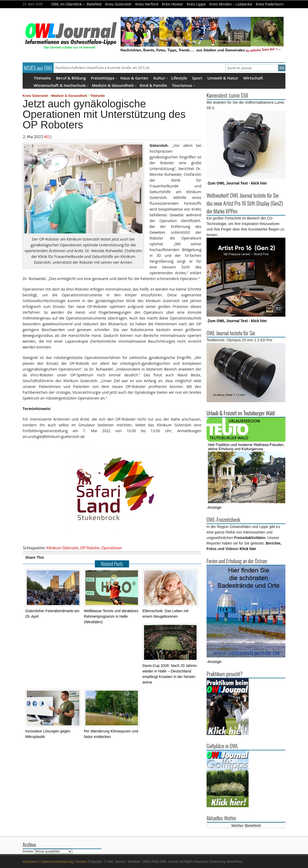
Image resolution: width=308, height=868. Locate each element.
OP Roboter (90, 548)
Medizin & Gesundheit (114, 85)
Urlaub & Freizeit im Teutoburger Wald (241, 413)
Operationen (112, 548)
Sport (197, 78)
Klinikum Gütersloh (63, 548)
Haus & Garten (134, 78)
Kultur (160, 78)
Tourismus (183, 85)
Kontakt (81, 862)
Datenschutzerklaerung (57, 862)
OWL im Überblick (68, 4)
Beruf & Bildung (71, 78)
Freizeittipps (104, 78)
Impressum (30, 862)
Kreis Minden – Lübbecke (231, 4)
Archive (28, 851)
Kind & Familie (153, 85)
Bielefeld (94, 4)
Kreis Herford (147, 4)
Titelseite (42, 78)
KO (47, 137)
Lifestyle (179, 78)
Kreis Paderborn (270, 4)
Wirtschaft (253, 78)
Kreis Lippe (196, 4)
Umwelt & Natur (223, 78)
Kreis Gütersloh (118, 4)
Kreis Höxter (173, 4)
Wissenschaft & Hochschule (61, 85)
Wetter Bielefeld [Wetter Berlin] (246, 825)
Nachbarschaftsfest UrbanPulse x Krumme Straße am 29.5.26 (102, 68)
